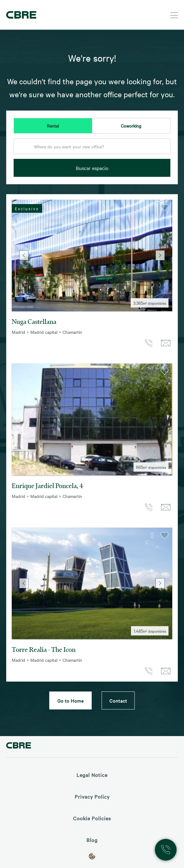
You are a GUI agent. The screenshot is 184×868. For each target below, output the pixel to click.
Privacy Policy (92, 796)
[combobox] (92, 148)
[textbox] (92, 146)
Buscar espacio (92, 168)
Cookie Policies (92, 818)
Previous (24, 255)
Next (160, 255)
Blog (92, 840)
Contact (118, 700)
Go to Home (70, 700)
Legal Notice (92, 775)
